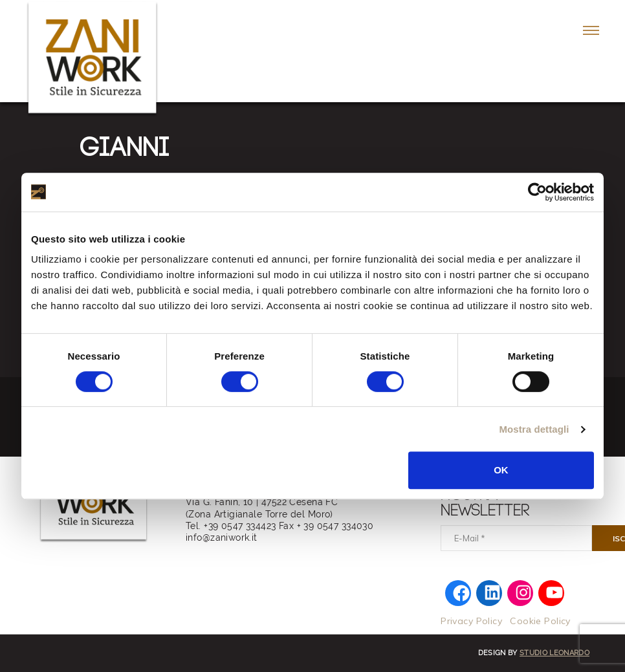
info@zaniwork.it (222, 537)
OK (501, 470)
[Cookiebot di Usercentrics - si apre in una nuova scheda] (537, 192)
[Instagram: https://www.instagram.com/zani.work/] (524, 591)
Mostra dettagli (534, 429)
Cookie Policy (540, 621)
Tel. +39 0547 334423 (231, 526)
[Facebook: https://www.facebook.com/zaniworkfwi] (462, 593)
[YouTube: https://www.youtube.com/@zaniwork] (555, 591)
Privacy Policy (471, 621)
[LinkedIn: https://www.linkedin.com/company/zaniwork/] (493, 591)
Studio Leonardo (554, 653)
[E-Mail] (516, 538)
